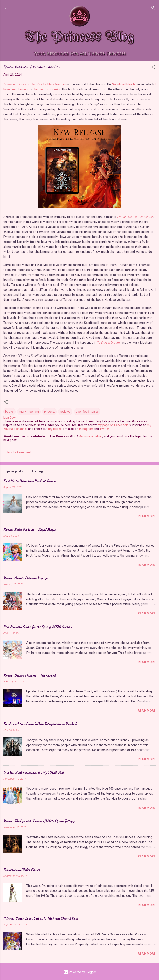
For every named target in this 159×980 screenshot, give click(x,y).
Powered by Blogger (80, 972)
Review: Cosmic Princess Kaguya (26, 578)
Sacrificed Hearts (124, 84)
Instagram (86, 429)
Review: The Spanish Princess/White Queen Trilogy (39, 821)
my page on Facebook (113, 425)
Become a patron (91, 436)
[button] (153, 68)
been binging (19, 89)
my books (55, 429)
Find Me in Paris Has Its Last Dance (29, 481)
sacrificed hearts (87, 412)
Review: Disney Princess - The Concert (30, 675)
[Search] (153, 8)
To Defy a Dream (108, 343)
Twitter (104, 429)
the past (39, 89)
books (9, 412)
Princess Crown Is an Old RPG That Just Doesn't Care (41, 918)
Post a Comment (19, 452)
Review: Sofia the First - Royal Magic (30, 529)
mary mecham (29, 412)
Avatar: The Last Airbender (135, 217)
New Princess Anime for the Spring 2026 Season (37, 627)
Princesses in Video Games (22, 870)
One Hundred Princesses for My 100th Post (34, 772)
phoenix (49, 412)
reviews (65, 412)
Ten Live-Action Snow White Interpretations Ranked (40, 724)
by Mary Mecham (35, 84)
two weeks (53, 89)
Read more (147, 516)
